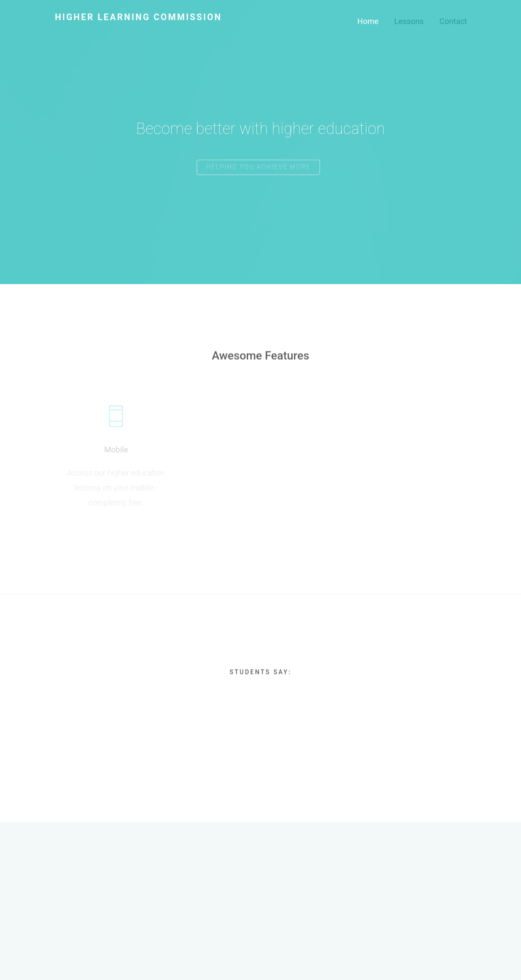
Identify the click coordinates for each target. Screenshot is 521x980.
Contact (453, 21)
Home (368, 21)
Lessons (409, 21)
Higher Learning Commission (139, 17)
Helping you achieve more (258, 171)
